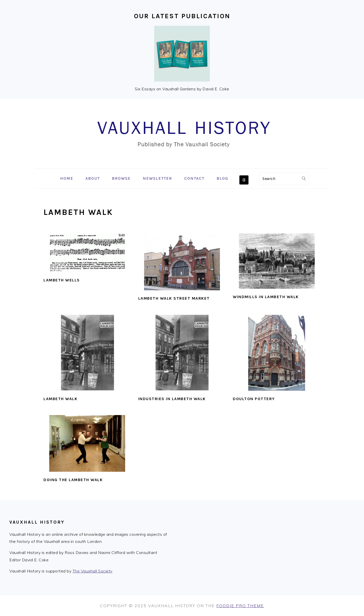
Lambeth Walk (60, 399)
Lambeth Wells (62, 280)
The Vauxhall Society (92, 571)
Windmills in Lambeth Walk (266, 297)
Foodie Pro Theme (240, 606)
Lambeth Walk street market (174, 298)
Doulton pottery (254, 399)
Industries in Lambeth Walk (172, 399)
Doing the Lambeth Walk (73, 480)
